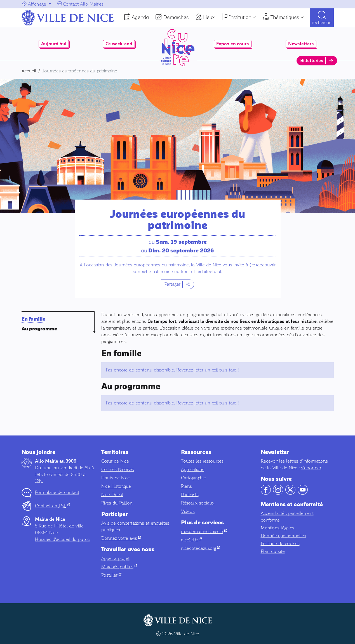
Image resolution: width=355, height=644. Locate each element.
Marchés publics (119, 567)
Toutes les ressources (202, 461)
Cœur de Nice (115, 461)
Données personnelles (283, 536)
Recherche (322, 23)
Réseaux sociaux (198, 503)
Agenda (140, 17)
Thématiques (285, 17)
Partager (172, 284)
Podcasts (190, 495)
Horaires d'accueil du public (62, 539)
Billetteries (312, 61)
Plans (186, 486)
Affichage (37, 4)
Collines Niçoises (118, 469)
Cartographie (193, 478)
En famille (33, 319)
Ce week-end (119, 44)
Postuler (111, 575)
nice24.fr (191, 540)
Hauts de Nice (116, 478)
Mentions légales (278, 528)
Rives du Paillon (117, 503)
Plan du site (273, 551)
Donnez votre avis (121, 538)
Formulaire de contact (57, 492)
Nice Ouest (112, 495)
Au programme (39, 329)
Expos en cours (233, 44)
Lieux (209, 17)
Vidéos (188, 511)
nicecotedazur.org (200, 548)
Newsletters (301, 44)
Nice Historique (116, 486)
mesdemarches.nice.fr (204, 531)
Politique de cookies (280, 544)
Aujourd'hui (54, 44)
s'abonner (311, 468)
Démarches (176, 17)
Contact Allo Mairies (83, 4)
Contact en (52, 506)
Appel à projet (115, 558)
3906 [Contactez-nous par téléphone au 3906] (71, 461)
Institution (240, 17)
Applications (193, 469)
